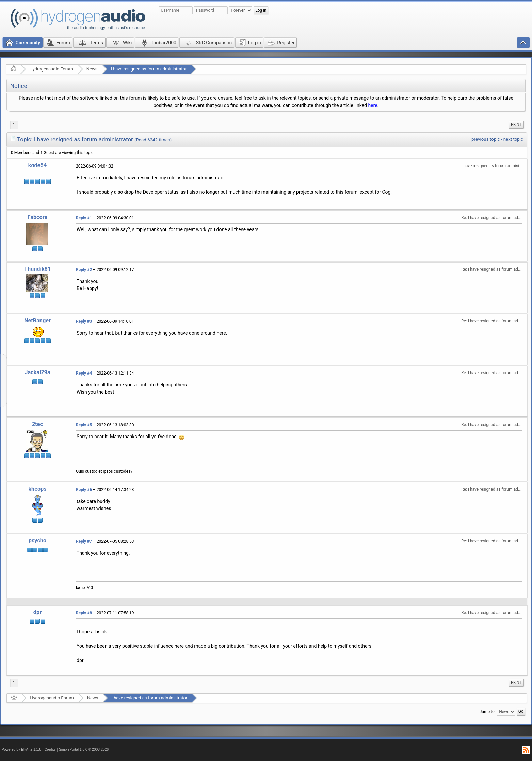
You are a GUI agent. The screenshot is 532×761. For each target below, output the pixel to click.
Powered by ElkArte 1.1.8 (21, 750)
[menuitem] (516, 125)
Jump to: (488, 712)
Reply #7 (84, 541)
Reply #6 (84, 490)
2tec (37, 424)
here (373, 105)
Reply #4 (84, 373)
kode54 (37, 165)
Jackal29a (37, 372)
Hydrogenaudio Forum (51, 69)
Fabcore (38, 217)
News (92, 69)
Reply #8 (84, 613)
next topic (513, 139)
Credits (50, 750)
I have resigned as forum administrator (149, 69)
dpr (37, 612)
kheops (37, 489)
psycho (37, 541)
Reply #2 (84, 270)
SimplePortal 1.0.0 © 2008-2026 (84, 750)
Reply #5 (84, 425)
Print (516, 124)
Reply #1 (84, 218)
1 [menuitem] (14, 125)
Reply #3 (84, 321)
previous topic (486, 139)
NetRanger (37, 321)
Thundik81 (37, 269)
